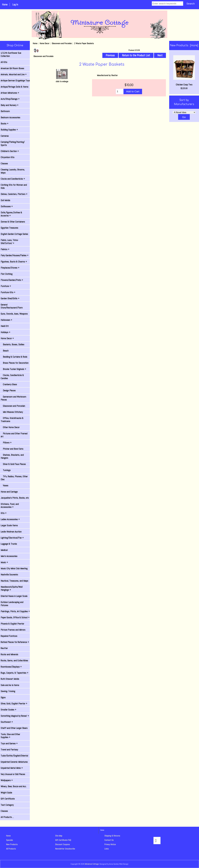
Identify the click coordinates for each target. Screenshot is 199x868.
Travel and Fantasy (9, 750)
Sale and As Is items (10, 685)
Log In (15, 5)
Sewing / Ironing (8, 691)
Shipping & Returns (112, 836)
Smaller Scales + (8, 710)
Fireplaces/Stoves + (10, 268)
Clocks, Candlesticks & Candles (12, 377)
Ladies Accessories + (10, 519)
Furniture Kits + (8, 292)
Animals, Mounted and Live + (14, 74)
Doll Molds (5, 200)
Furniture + (6, 286)
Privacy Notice (110, 844)
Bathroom (5, 111)
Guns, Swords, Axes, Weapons (14, 314)
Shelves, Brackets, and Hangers (12, 456)
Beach (5, 351)
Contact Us (109, 840)
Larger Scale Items (9, 525)
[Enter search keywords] (167, 4)
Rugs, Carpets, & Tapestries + (15, 673)
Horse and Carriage (9, 492)
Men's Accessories (9, 556)
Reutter (4, 648)
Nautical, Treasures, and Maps (14, 581)
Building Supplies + (9, 130)
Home (5, 5)
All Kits (4, 62)
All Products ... (7, 817)
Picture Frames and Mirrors (13, 630)
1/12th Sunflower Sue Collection (11, 54)
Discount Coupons (62, 844)
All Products (11, 849)
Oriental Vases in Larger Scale (14, 596)
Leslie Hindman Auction (11, 532)
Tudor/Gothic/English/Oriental (14, 756)
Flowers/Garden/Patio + (12, 280)
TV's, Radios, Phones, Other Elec (14, 478)
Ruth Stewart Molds (10, 679)
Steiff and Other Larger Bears (14, 728)
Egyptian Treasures (9, 228)
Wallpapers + (7, 780)
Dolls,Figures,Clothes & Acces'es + (11, 214)
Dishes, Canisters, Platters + (14, 194)
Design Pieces (8, 390)
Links (107, 849)
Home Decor (45, 43)
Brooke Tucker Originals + (13, 369)
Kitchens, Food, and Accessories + (10, 506)
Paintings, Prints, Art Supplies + (15, 611)
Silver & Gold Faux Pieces (13, 464)
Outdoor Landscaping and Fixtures (12, 604)
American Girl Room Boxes (12, 68)
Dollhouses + (7, 206)
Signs (3, 697)
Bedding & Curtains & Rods (14, 357)
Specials (9, 840)
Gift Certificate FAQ (63, 840)
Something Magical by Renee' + (15, 716)
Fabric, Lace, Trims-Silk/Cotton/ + (10, 242)
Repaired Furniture (9, 636)
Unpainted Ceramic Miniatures (14, 762)
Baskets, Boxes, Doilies (12, 344)
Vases (4, 486)
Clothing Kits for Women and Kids (14, 186)
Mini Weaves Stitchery (12, 412)
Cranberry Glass (9, 384)
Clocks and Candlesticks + (13, 179)
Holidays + (5, 332)
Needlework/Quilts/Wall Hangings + (12, 588)
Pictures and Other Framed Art (14, 435)
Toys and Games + (9, 743)
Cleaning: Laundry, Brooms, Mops (13, 171)
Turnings (6, 470)
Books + (5, 124)
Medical (4, 550)
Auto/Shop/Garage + (10, 99)
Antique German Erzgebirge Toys (15, 81)
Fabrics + (5, 249)
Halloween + (6, 320)
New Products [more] (184, 45)
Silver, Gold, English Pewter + (14, 704)
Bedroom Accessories (10, 117)
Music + (4, 562)
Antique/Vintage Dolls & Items (15, 87)
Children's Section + (10, 151)
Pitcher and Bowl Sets (12, 449)
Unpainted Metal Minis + (12, 768)
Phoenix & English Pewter (12, 624)
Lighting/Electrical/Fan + (12, 538)
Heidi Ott (5, 326)
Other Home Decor (10, 427)
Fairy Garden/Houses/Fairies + (15, 255)
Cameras (5, 136)
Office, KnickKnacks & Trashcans (12, 420)
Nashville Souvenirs (9, 575)
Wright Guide (6, 793)
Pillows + (6, 443)
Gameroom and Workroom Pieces (13, 398)
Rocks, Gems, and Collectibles (14, 661)
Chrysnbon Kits (8, 157)
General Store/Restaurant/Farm (12, 306)
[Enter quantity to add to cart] (120, 91)
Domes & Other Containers (13, 222)
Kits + (4, 513)
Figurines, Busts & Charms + (14, 262)
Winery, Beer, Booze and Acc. (14, 786)
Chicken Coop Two (184, 71)
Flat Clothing (7, 274)
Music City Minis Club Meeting (14, 568)
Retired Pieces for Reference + (15, 642)
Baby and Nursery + (10, 105)
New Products (12, 844)
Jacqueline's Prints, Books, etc (15, 498)
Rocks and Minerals (9, 654)
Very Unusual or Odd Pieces (13, 774)
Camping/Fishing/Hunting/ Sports (13, 143)
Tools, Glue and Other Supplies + (10, 736)
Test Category (7, 805)
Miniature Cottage (92, 864)
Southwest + (7, 722)
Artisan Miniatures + (10, 93)
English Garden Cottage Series (14, 234)
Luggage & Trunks (9, 544)
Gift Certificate (8, 799)
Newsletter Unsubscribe (65, 849)
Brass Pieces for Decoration (15, 363)
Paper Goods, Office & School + (15, 617)
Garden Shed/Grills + (10, 298)
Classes (4, 164)
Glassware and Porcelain (62, 43)
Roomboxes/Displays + (11, 667)
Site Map (59, 836)
